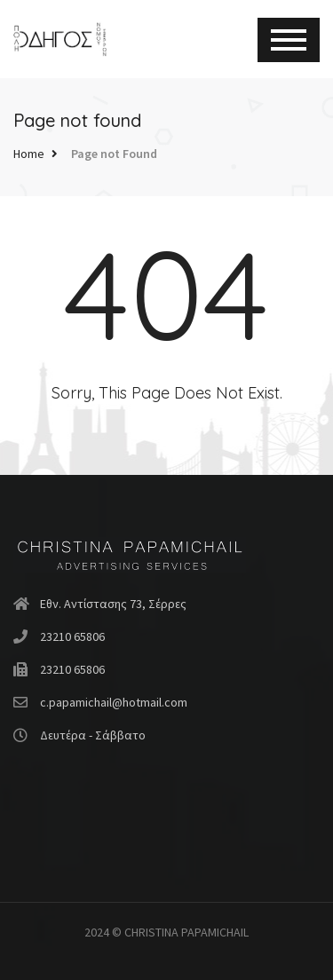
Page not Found (114, 154)
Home (29, 154)
